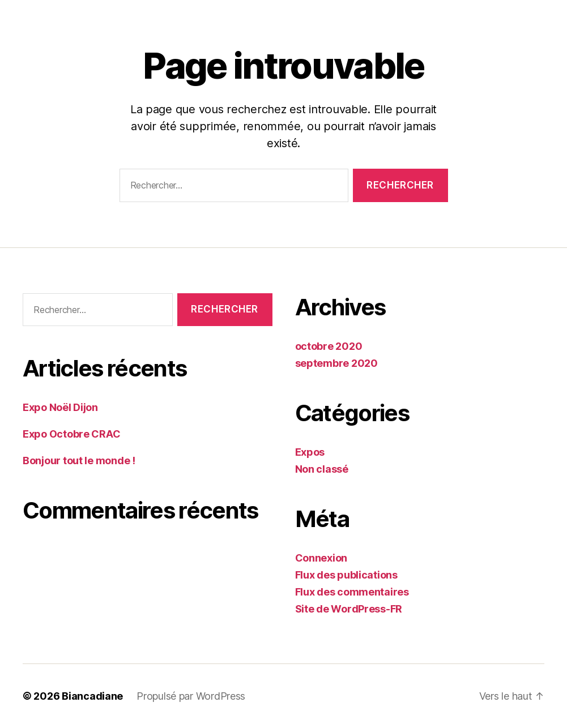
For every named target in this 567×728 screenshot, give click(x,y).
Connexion (321, 558)
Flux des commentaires (352, 592)
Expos (310, 452)
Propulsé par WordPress (191, 696)
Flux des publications (346, 575)
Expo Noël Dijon (60, 407)
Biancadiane (92, 696)
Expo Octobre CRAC (71, 434)
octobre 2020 (329, 346)
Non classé (322, 469)
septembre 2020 (336, 363)
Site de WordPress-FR (349, 609)
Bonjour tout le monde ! (79, 461)
